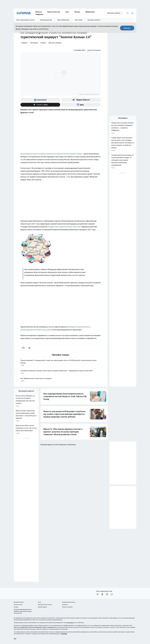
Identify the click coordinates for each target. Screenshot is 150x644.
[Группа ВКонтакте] (40, 100)
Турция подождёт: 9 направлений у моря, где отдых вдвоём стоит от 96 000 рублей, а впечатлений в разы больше (61, 363)
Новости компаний (67, 607)
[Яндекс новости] (81, 100)
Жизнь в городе (55, 43)
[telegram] (30, 348)
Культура (34, 43)
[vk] (23, 348)
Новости (39, 12)
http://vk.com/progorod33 (21, 627)
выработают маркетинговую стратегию (65, 227)
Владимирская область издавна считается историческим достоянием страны (51, 154)
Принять (127, 28)
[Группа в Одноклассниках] (102, 594)
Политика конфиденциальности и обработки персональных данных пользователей (23, 611)
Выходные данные (19, 602)
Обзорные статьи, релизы (45, 605)
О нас (39, 602)
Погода (77, 12)
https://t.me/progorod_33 (50, 627)
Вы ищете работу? (94, 20)
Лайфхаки (39, 14)
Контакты (65, 605)
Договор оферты (42, 607)
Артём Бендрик (94, 50)
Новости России (54, 12)
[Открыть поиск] (128, 13)
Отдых (43, 43)
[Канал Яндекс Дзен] (40, 105)
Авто (67, 12)
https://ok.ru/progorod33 (35, 627)
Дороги (25, 43)
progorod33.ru (71, 623)
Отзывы (16, 607)
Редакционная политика (69, 602)
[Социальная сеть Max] (81, 105)
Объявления (90, 12)
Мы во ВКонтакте (64, 20)
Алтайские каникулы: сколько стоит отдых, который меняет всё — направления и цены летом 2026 (61, 372)
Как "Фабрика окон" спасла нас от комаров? (61, 380)
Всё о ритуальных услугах (26, 20)
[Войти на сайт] (132, 13)
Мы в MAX (79, 20)
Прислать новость (114, 13)
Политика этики (18, 605)
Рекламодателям (46, 20)
